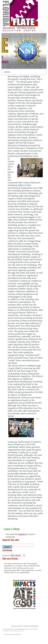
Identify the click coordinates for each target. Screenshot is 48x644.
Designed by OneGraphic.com (13, 634)
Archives (6, 555)
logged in (22, 534)
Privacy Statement (31, 626)
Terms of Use (17, 626)
